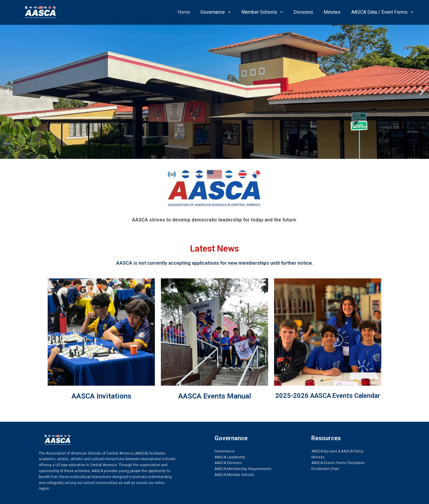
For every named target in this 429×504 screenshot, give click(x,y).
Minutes (334, 12)
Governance (220, 12)
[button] (7, 92)
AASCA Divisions (228, 463)
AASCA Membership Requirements (243, 469)
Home (189, 12)
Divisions (306, 12)
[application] (232, 12)
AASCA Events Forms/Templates (338, 463)
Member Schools (266, 12)
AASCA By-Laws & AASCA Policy (338, 451)
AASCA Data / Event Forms (383, 12)
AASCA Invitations (101, 396)
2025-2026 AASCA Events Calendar (328, 396)
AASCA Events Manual (215, 396)
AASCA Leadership (230, 457)
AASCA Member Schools (235, 475)
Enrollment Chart (325, 469)
